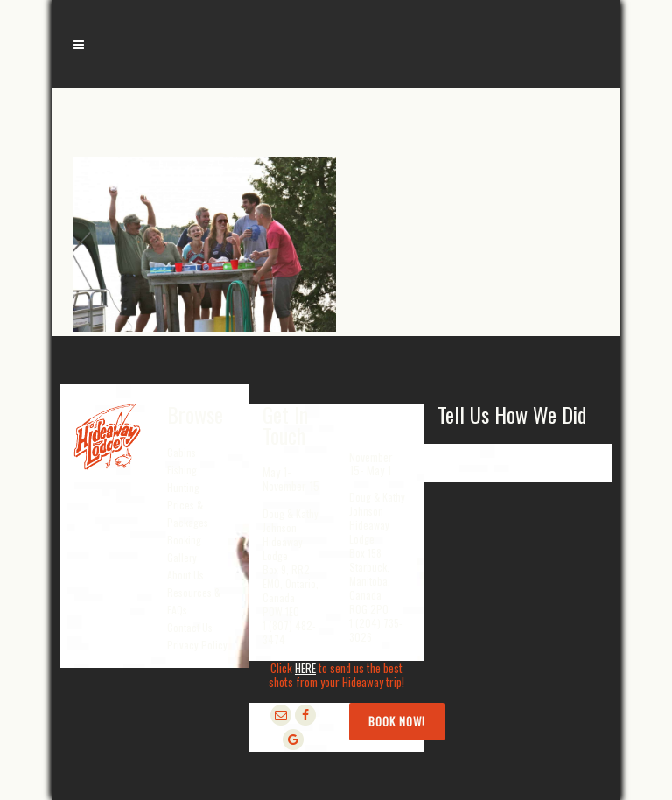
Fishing (182, 470)
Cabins (182, 452)
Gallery (182, 557)
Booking (184, 540)
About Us (185, 575)
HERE (305, 668)
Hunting (183, 487)
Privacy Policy (197, 645)
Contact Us (190, 627)
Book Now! (397, 721)
